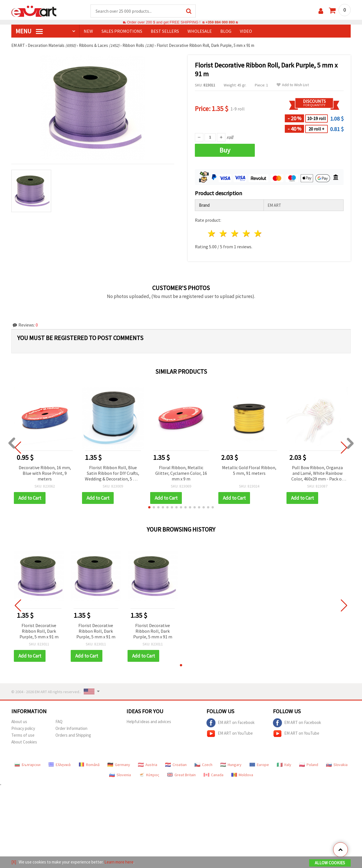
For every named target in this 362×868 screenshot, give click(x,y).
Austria (148, 765)
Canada (214, 775)
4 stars (246, 234)
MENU (29, 31)
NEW (88, 31)
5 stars (258, 234)
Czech (203, 765)
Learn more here (119, 862)
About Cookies (24, 742)
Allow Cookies (330, 863)
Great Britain (181, 775)
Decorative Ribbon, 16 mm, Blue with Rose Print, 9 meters (45, 473)
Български (27, 765)
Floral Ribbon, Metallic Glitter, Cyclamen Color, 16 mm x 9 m (181, 473)
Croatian (176, 765)
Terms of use (23, 735)
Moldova (242, 775)
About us (19, 722)
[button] (149, 508)
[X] (14, 862)
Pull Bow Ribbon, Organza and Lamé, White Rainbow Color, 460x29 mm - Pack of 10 (317, 474)
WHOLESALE (200, 31)
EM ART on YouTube (230, 734)
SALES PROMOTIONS (122, 31)
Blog (226, 31)
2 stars (224, 234)
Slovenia (120, 775)
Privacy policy (23, 729)
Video (246, 31)
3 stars (235, 234)
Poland (309, 765)
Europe (259, 765)
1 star (212, 234)
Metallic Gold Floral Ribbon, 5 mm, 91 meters (249, 471)
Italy (284, 765)
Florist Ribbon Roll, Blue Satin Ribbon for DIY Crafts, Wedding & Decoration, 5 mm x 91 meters (113, 474)
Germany (119, 765)
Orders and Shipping (73, 735)
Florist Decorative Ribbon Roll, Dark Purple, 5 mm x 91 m (39, 631)
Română (89, 765)
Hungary (231, 765)
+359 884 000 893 (220, 22)
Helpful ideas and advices (149, 722)
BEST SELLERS (165, 31)
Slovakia (337, 765)
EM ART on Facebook (230, 723)
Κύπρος (149, 775)
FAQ (59, 722)
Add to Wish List (293, 85)
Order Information (71, 729)
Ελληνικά (60, 765)
